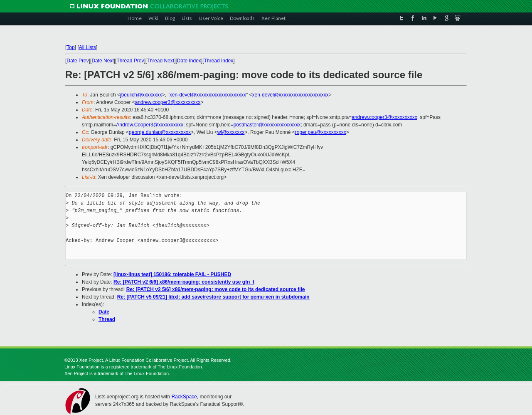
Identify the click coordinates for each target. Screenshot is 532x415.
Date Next (102, 61)
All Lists (87, 47)
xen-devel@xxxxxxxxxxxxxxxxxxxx (208, 95)
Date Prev (78, 61)
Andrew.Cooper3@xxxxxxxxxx (150, 125)
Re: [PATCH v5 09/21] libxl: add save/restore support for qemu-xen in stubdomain (213, 297)
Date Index (189, 61)
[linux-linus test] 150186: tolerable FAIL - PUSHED (172, 274)
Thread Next (160, 61)
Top (70, 47)
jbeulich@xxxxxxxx (141, 95)
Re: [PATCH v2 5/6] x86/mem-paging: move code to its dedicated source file (216, 289)
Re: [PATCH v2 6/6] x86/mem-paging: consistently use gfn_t (184, 282)
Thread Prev (130, 61)
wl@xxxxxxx (231, 132)
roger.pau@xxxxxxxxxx (321, 132)
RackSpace (184, 397)
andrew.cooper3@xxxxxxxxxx (168, 102)
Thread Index (219, 61)
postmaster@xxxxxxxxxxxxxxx (267, 125)
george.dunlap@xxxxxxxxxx (160, 132)
